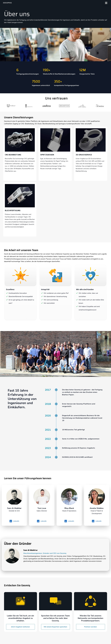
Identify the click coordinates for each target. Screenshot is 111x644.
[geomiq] (7, 3)
